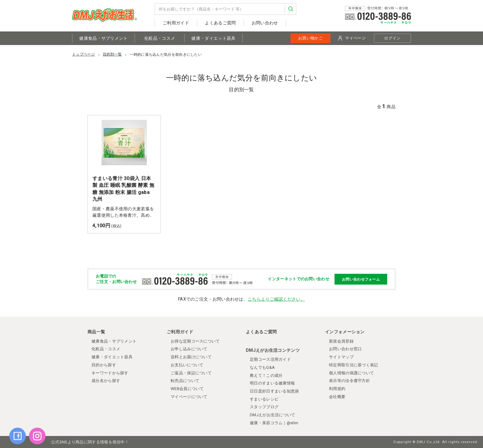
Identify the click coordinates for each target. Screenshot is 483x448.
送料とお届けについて (191, 357)
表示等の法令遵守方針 (349, 381)
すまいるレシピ (264, 399)
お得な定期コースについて (195, 341)
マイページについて (189, 397)
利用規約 (337, 389)
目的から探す (104, 365)
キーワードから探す (110, 373)
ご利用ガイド (176, 23)
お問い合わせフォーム (361, 279)
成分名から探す (106, 381)
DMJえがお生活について (273, 415)
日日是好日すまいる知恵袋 (274, 391)
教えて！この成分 (266, 375)
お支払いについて (187, 365)
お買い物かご (310, 38)
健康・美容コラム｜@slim (274, 423)
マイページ (352, 38)
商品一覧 (96, 332)
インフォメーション (345, 332)
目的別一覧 (112, 54)
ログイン (392, 38)
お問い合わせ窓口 (345, 349)
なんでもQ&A (262, 367)
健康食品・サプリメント (103, 38)
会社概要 (337, 397)
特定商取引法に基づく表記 (354, 365)
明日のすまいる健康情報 (272, 383)
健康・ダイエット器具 (213, 38)
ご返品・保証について (191, 373)
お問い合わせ (265, 23)
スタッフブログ (264, 407)
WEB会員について (187, 389)
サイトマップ (341, 357)
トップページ (83, 54)
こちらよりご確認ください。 (276, 299)
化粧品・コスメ (160, 38)
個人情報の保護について (351, 373)
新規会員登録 (341, 341)
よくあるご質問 (220, 23)
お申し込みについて (189, 349)
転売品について (185, 381)
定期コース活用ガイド (270, 359)
